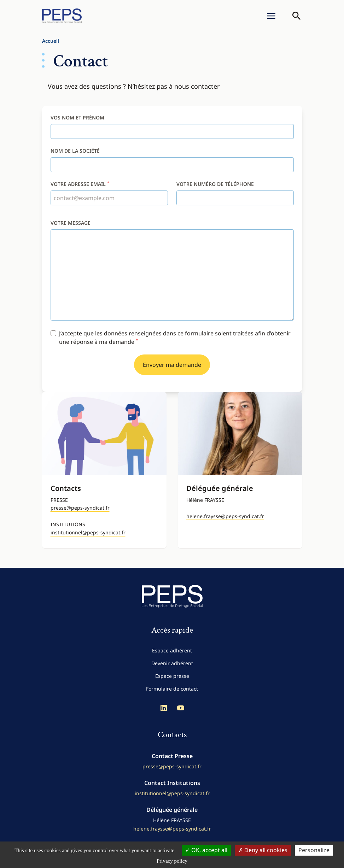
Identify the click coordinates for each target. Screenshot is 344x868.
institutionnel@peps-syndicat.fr (88, 532)
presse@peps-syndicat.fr (80, 508)
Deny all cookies (263, 850)
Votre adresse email (80, 184)
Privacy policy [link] (172, 861)
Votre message (71, 223)
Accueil (51, 41)
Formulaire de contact (172, 689)
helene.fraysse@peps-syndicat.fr (225, 516)
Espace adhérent (172, 650)
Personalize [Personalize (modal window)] (314, 850)
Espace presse (172, 676)
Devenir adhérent (172, 663)
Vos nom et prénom (77, 118)
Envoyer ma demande (172, 365)
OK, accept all (206, 850)
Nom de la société (75, 151)
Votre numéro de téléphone (215, 184)
